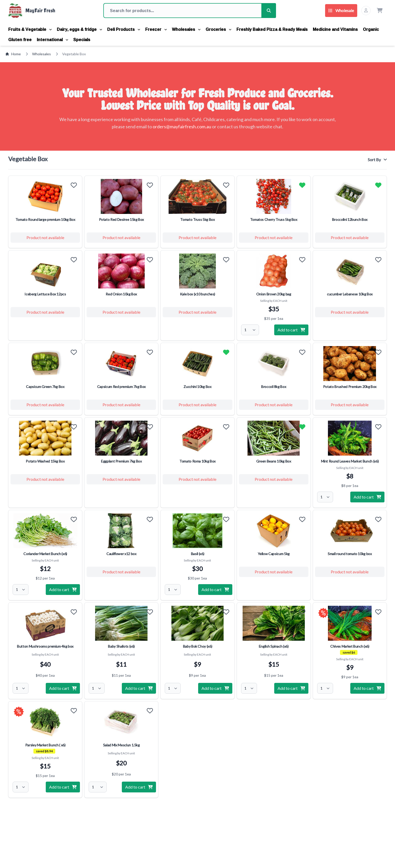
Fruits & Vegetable (30, 29)
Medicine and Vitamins (335, 29)
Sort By (377, 160)
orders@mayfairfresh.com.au (182, 126)
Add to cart (291, 330)
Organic (371, 29)
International (52, 40)
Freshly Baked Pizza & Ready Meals (272, 29)
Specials (82, 40)
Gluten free (20, 40)
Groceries (218, 29)
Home (13, 54)
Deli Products (124, 29)
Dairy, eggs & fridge (79, 29)
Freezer (156, 29)
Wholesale (341, 10)
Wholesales (186, 29)
